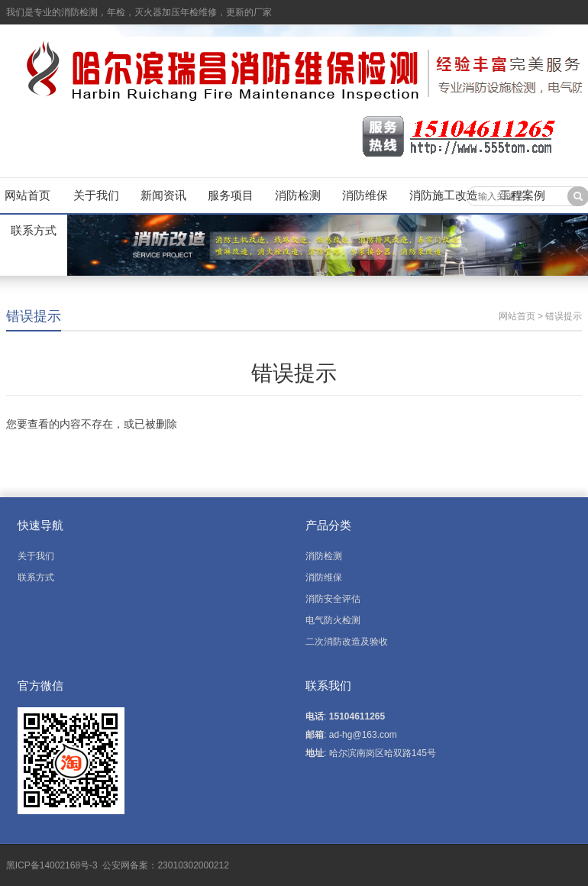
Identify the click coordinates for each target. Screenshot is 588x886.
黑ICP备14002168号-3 (53, 865)
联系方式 (34, 230)
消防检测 (298, 195)
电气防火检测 (333, 620)
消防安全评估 (333, 599)
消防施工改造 (444, 195)
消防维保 (365, 195)
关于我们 (96, 195)
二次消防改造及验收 (347, 642)
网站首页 (27, 195)
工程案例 (522, 195)
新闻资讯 (163, 195)
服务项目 (231, 195)
